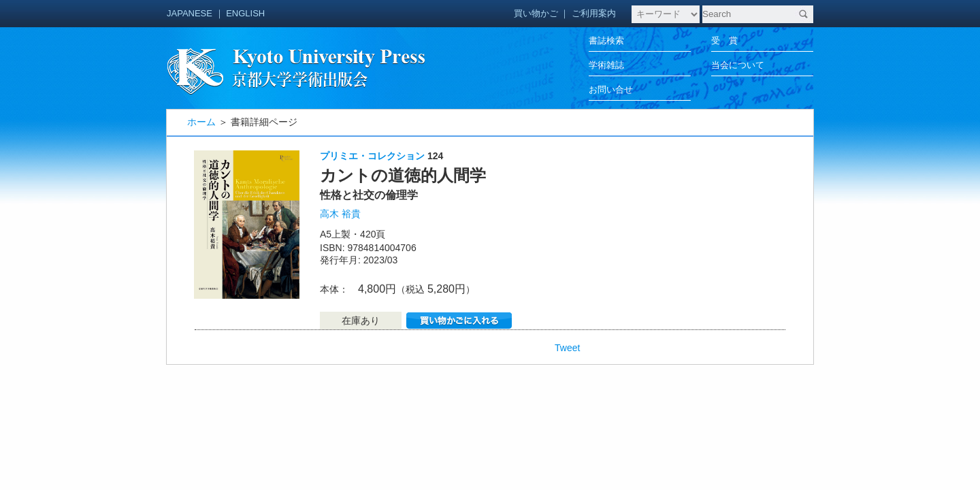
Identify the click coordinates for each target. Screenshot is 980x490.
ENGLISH (245, 13)
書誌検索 (606, 40)
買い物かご (536, 13)
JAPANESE (190, 13)
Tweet (567, 348)
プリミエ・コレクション (372, 156)
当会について (738, 65)
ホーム (201, 122)
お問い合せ (611, 89)
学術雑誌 (606, 65)
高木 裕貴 (340, 214)
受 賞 (724, 40)
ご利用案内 (594, 13)
